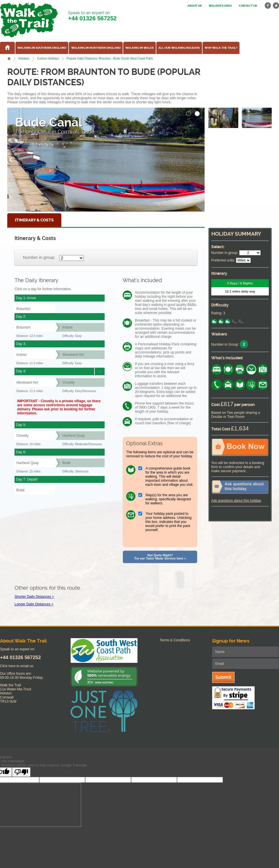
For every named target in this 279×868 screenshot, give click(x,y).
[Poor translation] (21, 772)
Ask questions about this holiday (236, 501)
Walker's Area (220, 6)
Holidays (24, 58)
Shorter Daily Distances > (34, 597)
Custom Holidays (48, 58)
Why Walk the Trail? (221, 48)
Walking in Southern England (42, 48)
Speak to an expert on (92, 16)
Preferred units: (223, 260)
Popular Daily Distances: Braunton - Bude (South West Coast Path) (110, 58)
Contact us (248, 6)
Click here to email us (17, 666)
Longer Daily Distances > (34, 604)
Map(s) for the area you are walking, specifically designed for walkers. (168, 499)
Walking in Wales (139, 48)
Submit (223, 677)
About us (195, 6)
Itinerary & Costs (34, 220)
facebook (268, 6)
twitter (276, 6)
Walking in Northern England (96, 48)
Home (9, 59)
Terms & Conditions (175, 640)
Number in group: (39, 257)
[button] (189, 112)
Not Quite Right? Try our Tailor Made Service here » (160, 557)
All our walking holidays (179, 48)
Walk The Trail (29, 20)
